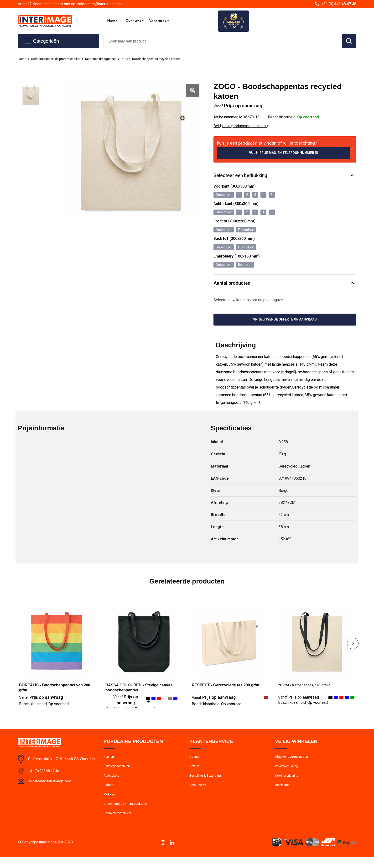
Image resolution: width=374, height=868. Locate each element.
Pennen (109, 762)
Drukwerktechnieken (119, 824)
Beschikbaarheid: (44, 709)
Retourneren (199, 793)
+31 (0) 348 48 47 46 (339, 4)
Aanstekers (112, 783)
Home (112, 21)
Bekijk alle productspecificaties (241, 126)
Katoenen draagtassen (111, 59)
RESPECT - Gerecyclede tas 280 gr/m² (226, 690)
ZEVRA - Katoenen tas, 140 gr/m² (308, 690)
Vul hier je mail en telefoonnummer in (284, 153)
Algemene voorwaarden (294, 762)
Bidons (109, 793)
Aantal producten (234, 287)
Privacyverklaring (288, 773)
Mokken (110, 803)
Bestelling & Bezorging (207, 783)
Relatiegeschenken (118, 773)
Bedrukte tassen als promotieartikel (60, 59)
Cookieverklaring (288, 783)
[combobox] (223, 41)
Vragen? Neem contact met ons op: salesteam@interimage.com (71, 4)
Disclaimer (283, 793)
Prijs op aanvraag (41, 702)
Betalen (195, 773)
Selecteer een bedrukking (243, 176)
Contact (196, 762)
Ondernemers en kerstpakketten (129, 814)
